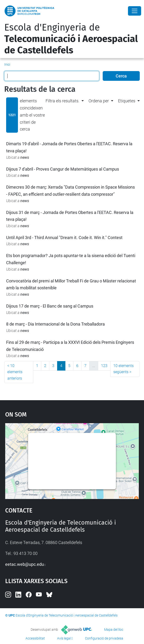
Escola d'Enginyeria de (71, 39)
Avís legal (64, 638)
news (25, 157)
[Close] (135, 11)
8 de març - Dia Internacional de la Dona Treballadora (55, 324)
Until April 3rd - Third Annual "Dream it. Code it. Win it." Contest (64, 238)
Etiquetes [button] (127, 101)
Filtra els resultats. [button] (62, 101)
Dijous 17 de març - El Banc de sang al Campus (50, 306)
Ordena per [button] (99, 101)
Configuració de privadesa (104, 638)
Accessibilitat (35, 638)
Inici (7, 64)
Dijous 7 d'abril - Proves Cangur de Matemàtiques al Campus (63, 169)
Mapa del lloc (114, 630)
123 (104, 366)
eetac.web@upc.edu (25, 564)
